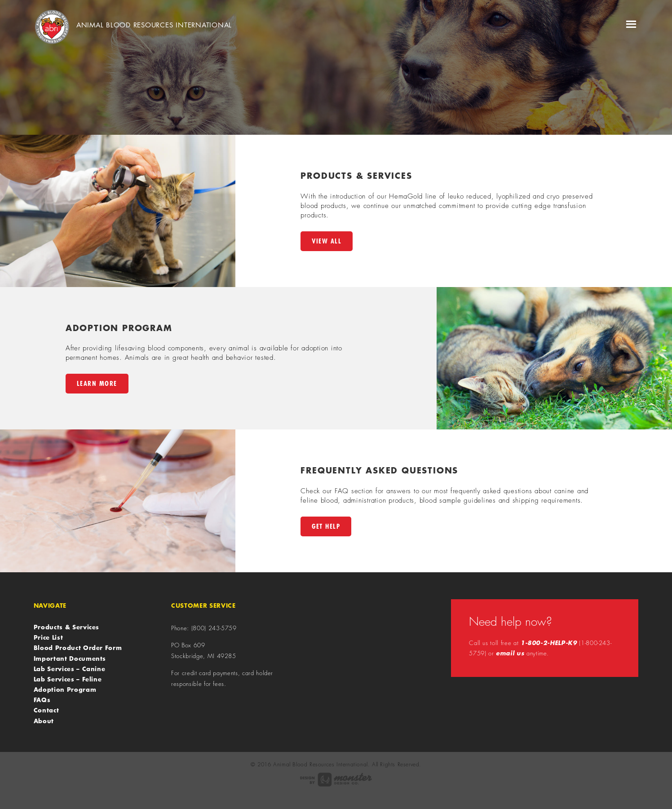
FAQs (42, 700)
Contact (46, 710)
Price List (49, 637)
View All (327, 241)
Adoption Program (65, 690)
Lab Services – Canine (70, 669)
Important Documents (70, 659)
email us (510, 653)
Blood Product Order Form (78, 648)
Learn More (97, 383)
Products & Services (66, 627)
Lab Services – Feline (68, 679)
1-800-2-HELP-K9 (549, 643)
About (44, 721)
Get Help (326, 526)
